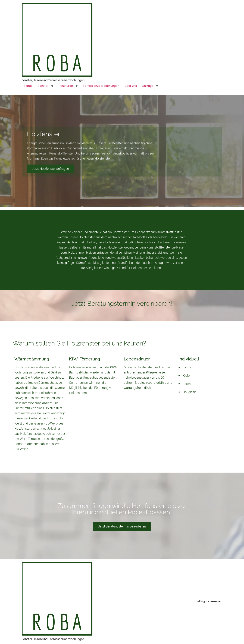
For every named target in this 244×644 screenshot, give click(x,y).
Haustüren (66, 86)
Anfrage (148, 86)
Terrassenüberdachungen (101, 86)
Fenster (43, 86)
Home (28, 86)
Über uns (131, 86)
